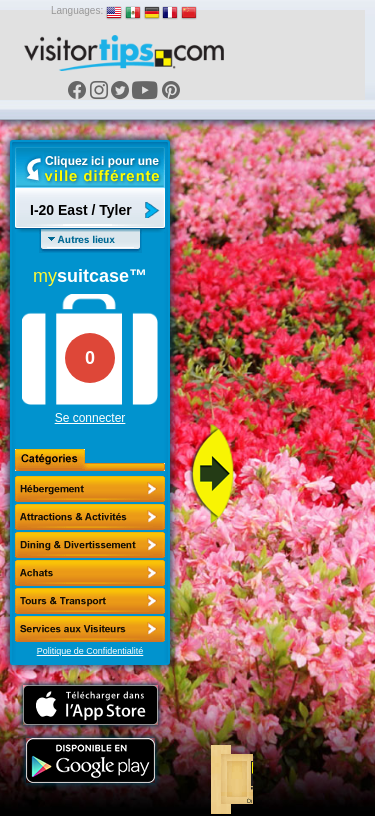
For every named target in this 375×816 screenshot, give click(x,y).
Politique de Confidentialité (90, 651)
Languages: (77, 10)
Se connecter (90, 418)
